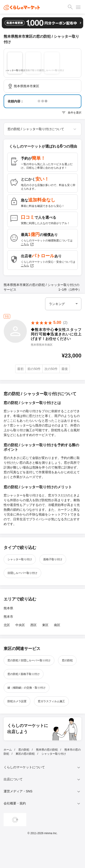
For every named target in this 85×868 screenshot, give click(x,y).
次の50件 (51, 369)
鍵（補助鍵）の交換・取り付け (27, 688)
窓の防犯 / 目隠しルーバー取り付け (29, 660)
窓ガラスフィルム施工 (51, 701)
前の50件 (34, 369)
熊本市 (8, 617)
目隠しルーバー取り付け (22, 573)
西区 (34, 625)
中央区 (20, 625)
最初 (20, 369)
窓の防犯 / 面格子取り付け (24, 674)
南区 (57, 625)
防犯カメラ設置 (17, 701)
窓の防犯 (67, 660)
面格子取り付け (53, 559)
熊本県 (8, 608)
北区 (7, 625)
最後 (65, 369)
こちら (27, 244)
